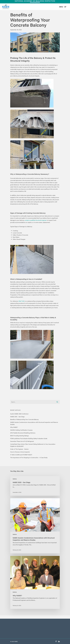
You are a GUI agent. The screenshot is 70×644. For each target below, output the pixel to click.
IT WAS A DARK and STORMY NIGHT (21, 455)
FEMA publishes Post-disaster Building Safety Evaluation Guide (29, 438)
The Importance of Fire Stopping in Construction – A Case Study (29, 457)
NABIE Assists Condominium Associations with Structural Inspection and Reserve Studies (34, 423)
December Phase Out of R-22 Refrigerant (22, 441)
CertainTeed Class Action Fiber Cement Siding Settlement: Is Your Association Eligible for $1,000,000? (33, 445)
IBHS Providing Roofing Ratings (19, 436)
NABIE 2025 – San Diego (17, 417)
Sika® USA (22, 301)
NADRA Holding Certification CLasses (21, 430)
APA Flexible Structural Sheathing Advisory (23, 433)
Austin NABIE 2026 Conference (19, 414)
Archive (15, 479)
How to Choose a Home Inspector (20, 452)
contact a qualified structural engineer (36, 220)
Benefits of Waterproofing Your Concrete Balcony (24, 419)
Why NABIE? (14, 427)
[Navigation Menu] (63, 7)
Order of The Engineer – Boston (19, 449)
